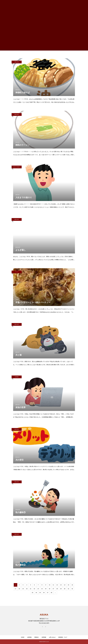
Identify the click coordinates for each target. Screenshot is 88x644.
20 (27, 589)
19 (23, 589)
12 (57, 585)
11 (53, 585)
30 (65, 589)
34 (36, 593)
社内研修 (17, 377)
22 (34, 589)
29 (61, 589)
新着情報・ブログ (63, 637)
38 (51, 593)
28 (57, 589)
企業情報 (29, 637)
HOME (23, 637)
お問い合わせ (52, 637)
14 (65, 585)
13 (61, 585)
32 (72, 589)
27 (53, 589)
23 (38, 589)
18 (19, 589)
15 (68, 585)
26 (50, 589)
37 (48, 593)
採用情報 (44, 637)
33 (33, 593)
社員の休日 (17, 62)
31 (68, 589)
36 (44, 593)
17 (15, 589)
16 (72, 585)
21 (31, 589)
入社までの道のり (17, 167)
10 (50, 585)
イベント (17, 272)
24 (42, 589)
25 (46, 589)
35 (40, 593)
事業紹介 (37, 637)
